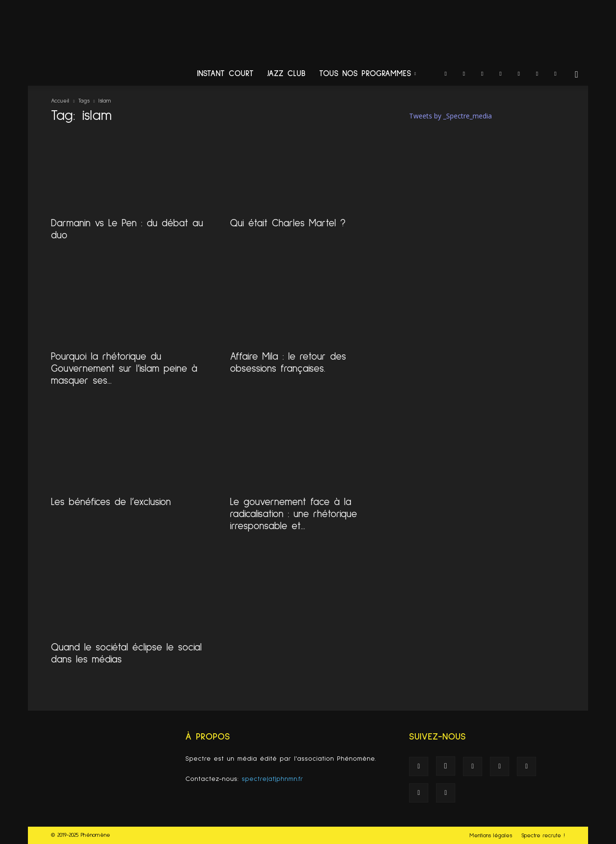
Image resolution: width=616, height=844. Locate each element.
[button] (577, 75)
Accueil (60, 101)
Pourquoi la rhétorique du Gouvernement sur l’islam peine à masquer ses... (124, 369)
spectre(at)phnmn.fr (272, 779)
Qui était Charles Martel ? (288, 223)
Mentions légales (491, 836)
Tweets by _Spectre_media (450, 116)
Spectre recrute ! (543, 836)
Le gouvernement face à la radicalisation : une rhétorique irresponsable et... (294, 514)
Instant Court (225, 74)
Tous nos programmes (367, 74)
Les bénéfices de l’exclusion (111, 502)
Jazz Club (286, 74)
